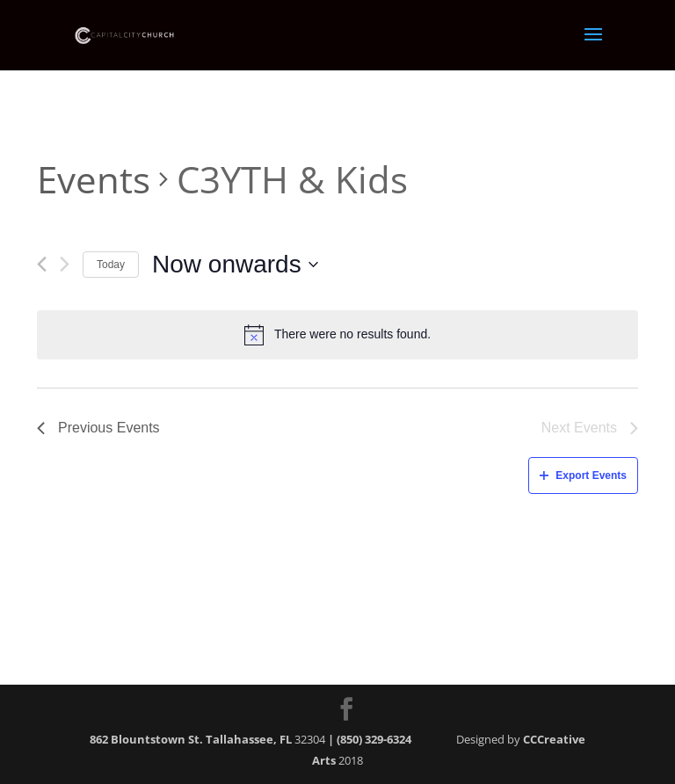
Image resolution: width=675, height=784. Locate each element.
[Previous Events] (42, 264)
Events (94, 179)
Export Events (583, 475)
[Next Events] (65, 264)
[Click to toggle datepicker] (235, 265)
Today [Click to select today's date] (111, 265)
